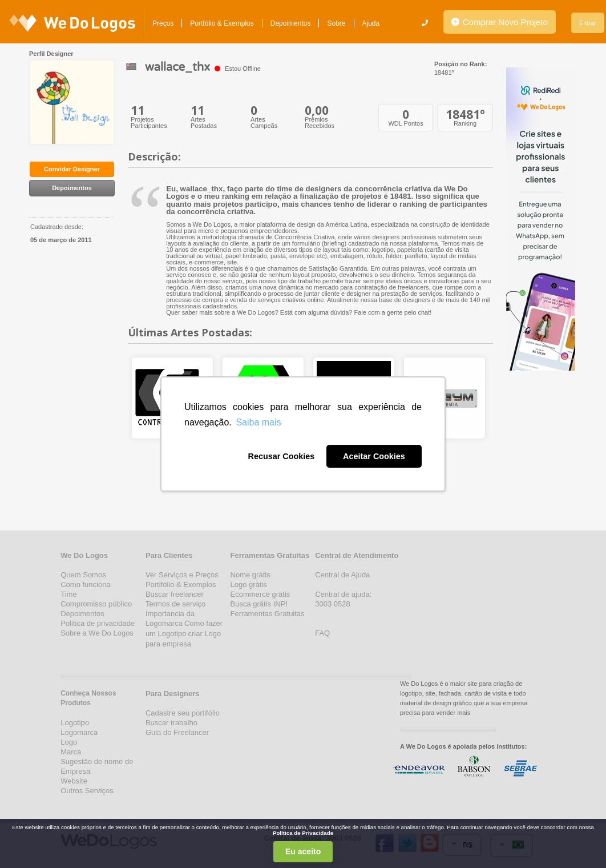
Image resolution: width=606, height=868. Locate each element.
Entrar (588, 23)
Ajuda (371, 23)
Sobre (336, 23)
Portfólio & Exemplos (222, 23)
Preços (163, 23)
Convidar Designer (72, 169)
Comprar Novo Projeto (500, 22)
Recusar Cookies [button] (281, 456)
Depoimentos (291, 23)
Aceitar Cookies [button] (374, 456)
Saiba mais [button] (258, 422)
